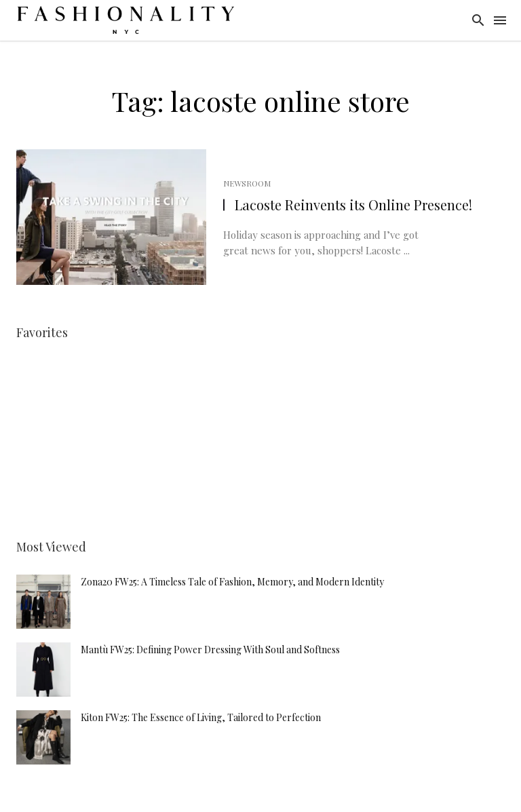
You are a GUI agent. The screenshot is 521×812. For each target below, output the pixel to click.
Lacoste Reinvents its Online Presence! (353, 205)
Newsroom (247, 183)
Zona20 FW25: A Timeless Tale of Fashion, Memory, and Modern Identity (232, 582)
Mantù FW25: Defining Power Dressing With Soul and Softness (210, 650)
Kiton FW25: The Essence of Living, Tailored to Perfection (201, 717)
